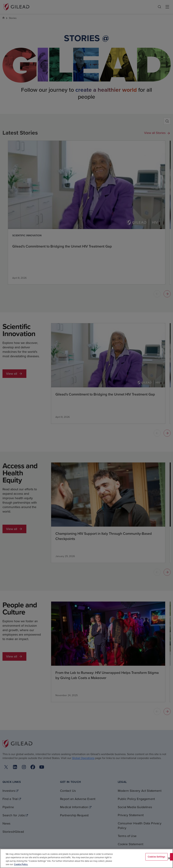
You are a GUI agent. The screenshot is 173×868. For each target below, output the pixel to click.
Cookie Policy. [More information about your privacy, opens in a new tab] (21, 864)
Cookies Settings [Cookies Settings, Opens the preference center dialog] (156, 857)
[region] (86, 858)
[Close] (169, 858)
